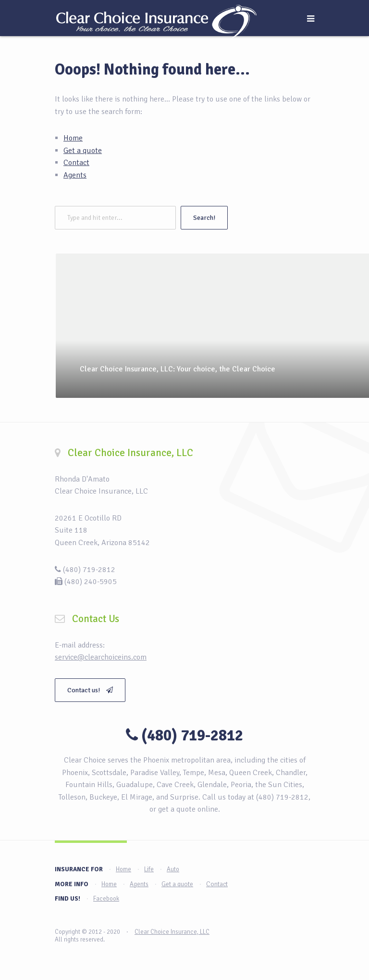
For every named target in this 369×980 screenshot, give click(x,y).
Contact (76, 163)
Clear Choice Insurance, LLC (172, 932)
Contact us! (90, 690)
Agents (75, 175)
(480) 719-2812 (192, 735)
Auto (173, 869)
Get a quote (83, 151)
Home (73, 138)
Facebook (106, 899)
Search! (204, 218)
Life (149, 869)
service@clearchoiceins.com (101, 657)
